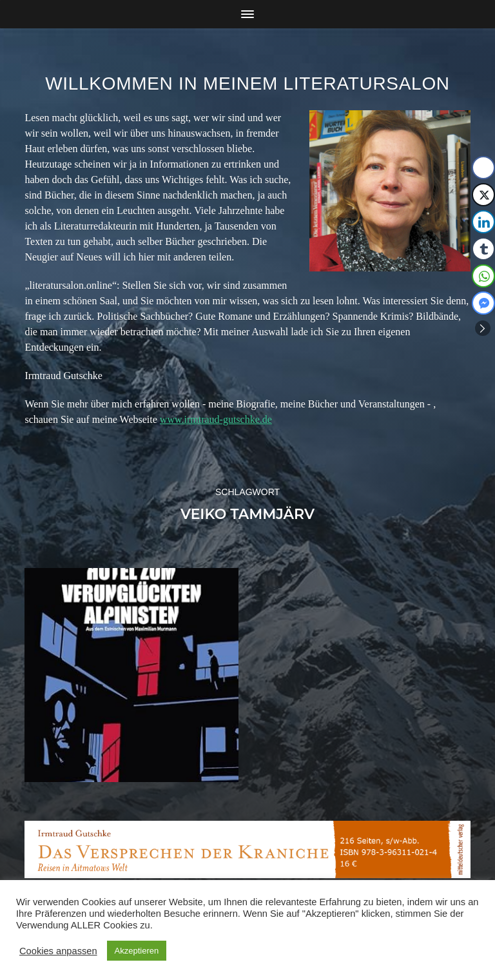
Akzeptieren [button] (137, 951)
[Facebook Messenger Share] (483, 303)
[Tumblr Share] (483, 249)
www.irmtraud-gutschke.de (216, 419)
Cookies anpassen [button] (58, 951)
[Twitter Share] (483, 195)
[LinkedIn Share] (483, 222)
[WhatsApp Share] (483, 276)
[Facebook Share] (483, 168)
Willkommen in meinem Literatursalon (247, 83)
